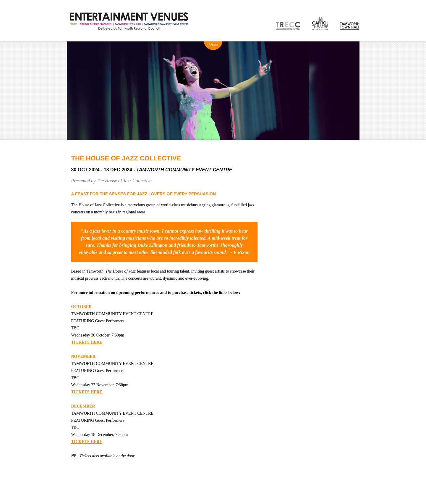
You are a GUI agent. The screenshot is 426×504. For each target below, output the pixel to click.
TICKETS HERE (87, 342)
